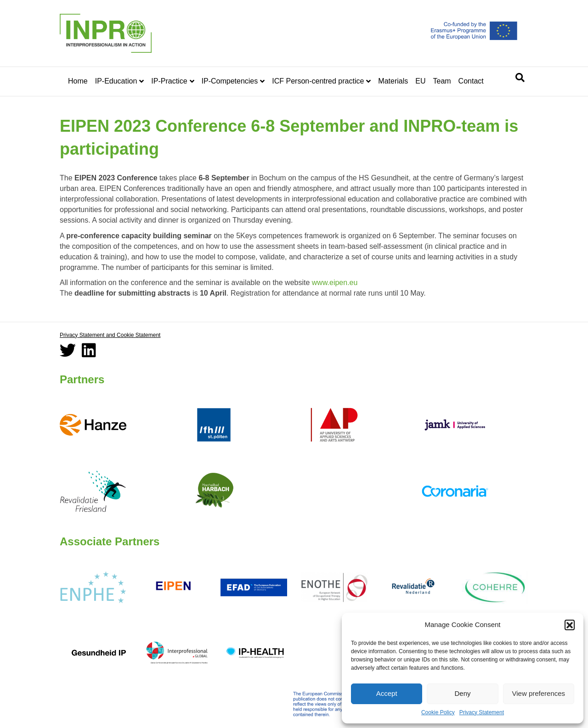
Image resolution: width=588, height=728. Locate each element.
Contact (471, 81)
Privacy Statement (482, 712)
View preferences (539, 693)
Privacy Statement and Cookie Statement (110, 335)
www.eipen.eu (335, 283)
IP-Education (116, 81)
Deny (462, 693)
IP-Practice (169, 81)
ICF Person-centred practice (318, 81)
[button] (570, 625)
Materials (393, 81)
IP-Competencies (230, 81)
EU (420, 81)
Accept (387, 693)
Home (78, 81)
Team (442, 81)
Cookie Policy (438, 712)
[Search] (520, 78)
